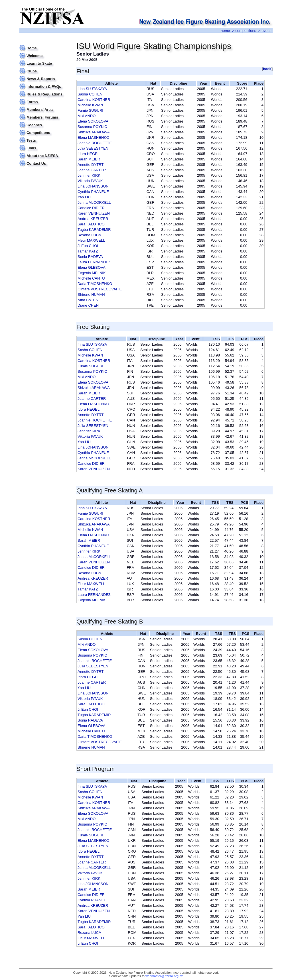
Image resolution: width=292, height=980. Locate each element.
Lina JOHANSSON (93, 186)
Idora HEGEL (89, 154)
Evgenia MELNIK (92, 273)
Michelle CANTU (91, 278)
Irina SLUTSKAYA (92, 89)
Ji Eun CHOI (88, 246)
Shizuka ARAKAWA (94, 132)
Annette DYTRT (91, 165)
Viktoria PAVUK (90, 181)
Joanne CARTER (92, 170)
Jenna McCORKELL (94, 202)
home (225, 31)
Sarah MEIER (89, 159)
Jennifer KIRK (89, 175)
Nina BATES (88, 300)
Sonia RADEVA (90, 257)
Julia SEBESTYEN (93, 148)
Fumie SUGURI (90, 110)
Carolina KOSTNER (94, 100)
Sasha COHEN (90, 94)
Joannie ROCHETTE (95, 143)
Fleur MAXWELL (91, 240)
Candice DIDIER (91, 208)
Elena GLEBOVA (92, 267)
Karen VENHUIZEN (94, 213)
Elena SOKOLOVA (93, 121)
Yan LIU (84, 197)
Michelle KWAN (90, 105)
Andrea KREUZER (93, 219)
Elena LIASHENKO (93, 137)
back (267, 69)
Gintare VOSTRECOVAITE (100, 289)
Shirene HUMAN (91, 295)
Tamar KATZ (88, 251)
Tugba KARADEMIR (94, 230)
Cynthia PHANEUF (93, 192)
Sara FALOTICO (91, 224)
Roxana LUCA (89, 235)
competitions (246, 31)
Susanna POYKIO (92, 127)
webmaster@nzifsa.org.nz (164, 976)
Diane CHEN (88, 305)
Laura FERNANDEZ (94, 262)
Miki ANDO (87, 116)
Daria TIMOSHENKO (95, 284)
